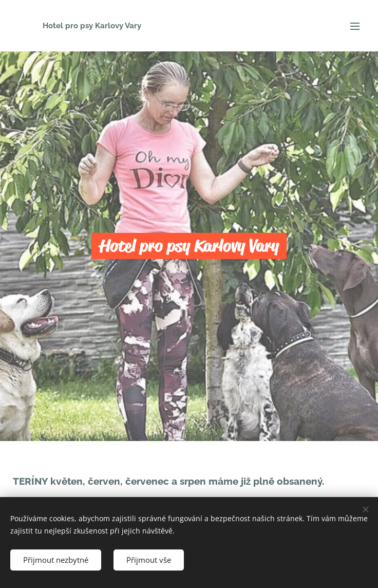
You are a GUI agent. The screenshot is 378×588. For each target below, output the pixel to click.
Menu (355, 26)
